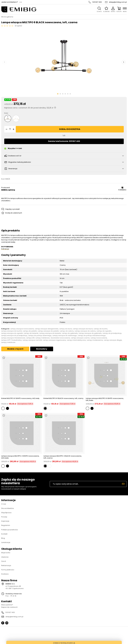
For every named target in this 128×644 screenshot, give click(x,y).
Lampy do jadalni (30, 331)
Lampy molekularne (95, 340)
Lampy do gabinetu (70, 333)
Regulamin (6, 525)
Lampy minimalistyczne (76, 340)
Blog (3, 538)
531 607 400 (97, 2)
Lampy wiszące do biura (83, 329)
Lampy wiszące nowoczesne (22, 329)
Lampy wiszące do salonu (85, 331)
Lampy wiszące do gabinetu (90, 333)
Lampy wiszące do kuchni (12, 331)
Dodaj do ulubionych (14, 213)
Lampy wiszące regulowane (54, 340)
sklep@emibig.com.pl (118, 2)
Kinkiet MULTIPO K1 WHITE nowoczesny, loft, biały (20, 398)
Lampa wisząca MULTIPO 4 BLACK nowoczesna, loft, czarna (63, 457)
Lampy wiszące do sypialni (12, 333)
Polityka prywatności (10, 530)
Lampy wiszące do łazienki (50, 333)
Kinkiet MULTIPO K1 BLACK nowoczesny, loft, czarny (63, 398)
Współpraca (6, 513)
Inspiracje (5, 521)
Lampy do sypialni (104, 331)
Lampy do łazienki (31, 333)
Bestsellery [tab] (42, 349)
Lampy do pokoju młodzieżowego (92, 336)
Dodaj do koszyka (70, 129)
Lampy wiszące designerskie (47, 329)
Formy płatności (8, 570)
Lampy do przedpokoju (112, 333)
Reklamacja (6, 565)
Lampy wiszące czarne (80, 338)
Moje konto (6, 553)
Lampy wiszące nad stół (32, 340)
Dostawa (5, 574)
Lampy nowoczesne (99, 338)
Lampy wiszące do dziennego (65, 336)
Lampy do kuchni (101, 329)
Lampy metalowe (43, 338)
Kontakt (4, 534)
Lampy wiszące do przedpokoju (14, 336)
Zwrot (4, 561)
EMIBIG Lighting (8, 190)
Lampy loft (30, 338)
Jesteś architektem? (10, 2)
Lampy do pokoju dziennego (40, 336)
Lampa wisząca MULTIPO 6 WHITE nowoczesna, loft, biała (105, 399)
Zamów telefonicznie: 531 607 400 (64, 141)
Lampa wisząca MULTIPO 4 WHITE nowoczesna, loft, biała (20, 457)
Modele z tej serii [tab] (15, 349)
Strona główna (7, 17)
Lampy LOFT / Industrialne (11, 340)
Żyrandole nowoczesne (60, 338)
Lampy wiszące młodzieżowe (13, 338)
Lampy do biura (66, 329)
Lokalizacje (6, 542)
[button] (6, 129)
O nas (4, 504)
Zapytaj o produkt (12, 209)
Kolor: (6, 113)
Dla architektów (8, 508)
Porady (4, 517)
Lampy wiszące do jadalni (48, 331)
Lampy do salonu (67, 331)
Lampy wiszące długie (113, 340)
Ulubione (5, 557)
